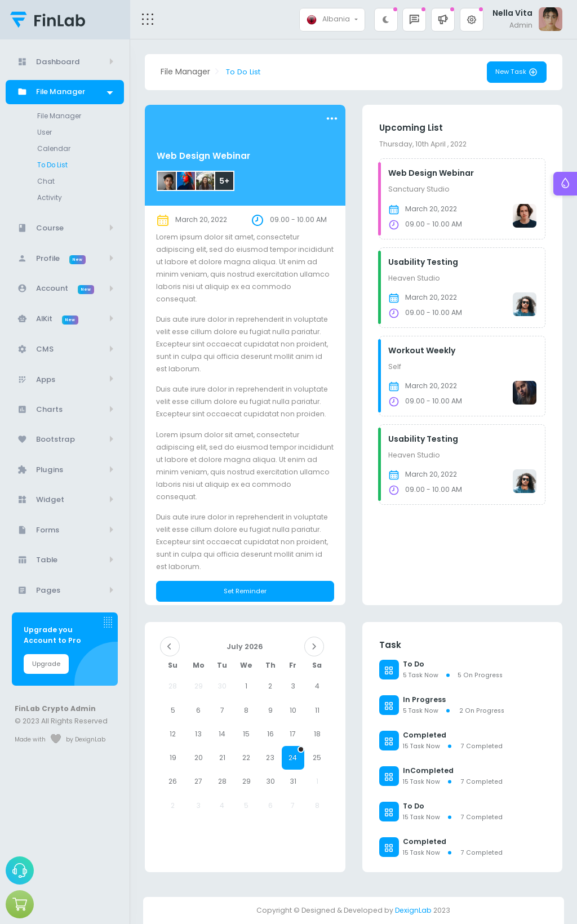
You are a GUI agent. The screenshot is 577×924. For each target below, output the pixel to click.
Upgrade (46, 664)
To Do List (52, 165)
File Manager (59, 116)
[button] (443, 20)
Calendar (54, 149)
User (45, 132)
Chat (46, 181)
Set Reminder (245, 591)
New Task (517, 72)
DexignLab (413, 910)
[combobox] (332, 20)
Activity (50, 198)
